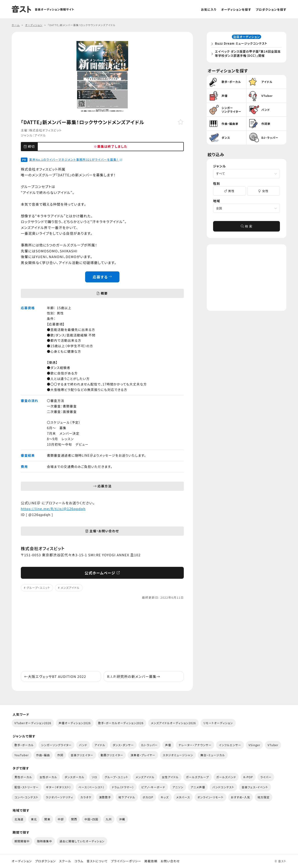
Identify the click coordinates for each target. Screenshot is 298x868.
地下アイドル (127, 797)
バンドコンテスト (223, 787)
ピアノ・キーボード (153, 787)
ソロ (95, 777)
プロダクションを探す (271, 10)
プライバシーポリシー (126, 861)
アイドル (40, 135)
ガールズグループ (198, 777)
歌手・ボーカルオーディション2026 (121, 723)
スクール (65, 861)
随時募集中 (44, 841)
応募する (102, 277)
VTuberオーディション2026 (33, 723)
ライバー (266, 777)
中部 (61, 819)
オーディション (22, 861)
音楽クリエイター (82, 755)
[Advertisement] (102, 636)
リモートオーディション (218, 723)
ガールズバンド (226, 777)
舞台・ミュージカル (213, 755)
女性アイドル (170, 777)
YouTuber (22, 755)
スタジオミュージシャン (178, 755)
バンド (83, 745)
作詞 (60, 755)
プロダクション (45, 861)
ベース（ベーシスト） (92, 787)
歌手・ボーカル (24, 745)
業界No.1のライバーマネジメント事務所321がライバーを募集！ (76, 160)
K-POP (248, 777)
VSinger (254, 745)
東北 (34, 819)
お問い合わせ (170, 861)
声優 (168, 745)
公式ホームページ (102, 573)
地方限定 (264, 797)
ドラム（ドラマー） (123, 787)
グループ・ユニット (38, 588)
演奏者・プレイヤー (143, 755)
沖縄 (122, 819)
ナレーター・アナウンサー (195, 745)
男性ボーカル (23, 777)
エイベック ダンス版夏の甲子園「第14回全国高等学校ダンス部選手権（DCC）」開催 (247, 54)
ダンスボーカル (74, 777)
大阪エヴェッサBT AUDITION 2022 (55, 676)
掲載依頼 (151, 861)
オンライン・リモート (210, 797)
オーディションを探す (236, 10)
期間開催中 (22, 841)
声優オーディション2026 (75, 723)
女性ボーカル (48, 777)
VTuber (273, 745)
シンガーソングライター (56, 745)
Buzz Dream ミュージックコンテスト (242, 44)
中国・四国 (91, 819)
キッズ (165, 797)
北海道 (19, 819)
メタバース (183, 797)
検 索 (247, 228)
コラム (79, 861)
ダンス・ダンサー (123, 745)
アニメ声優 (198, 787)
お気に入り (209, 10)
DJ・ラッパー (149, 745)
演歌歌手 (105, 797)
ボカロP (148, 797)
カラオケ (86, 797)
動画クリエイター (112, 755)
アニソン (178, 787)
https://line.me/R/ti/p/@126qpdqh (53, 509)
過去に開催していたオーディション (82, 841)
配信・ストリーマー (27, 787)
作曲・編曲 (43, 755)
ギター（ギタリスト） (59, 787)
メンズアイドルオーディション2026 (173, 723)
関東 (47, 819)
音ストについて (97, 861)
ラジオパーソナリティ (60, 797)
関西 (74, 819)
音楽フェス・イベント (255, 787)
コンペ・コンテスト (26, 797)
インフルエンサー (230, 745)
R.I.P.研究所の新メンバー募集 (134, 676)
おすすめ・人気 (241, 797)
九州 (109, 819)
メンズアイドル (70, 588)
